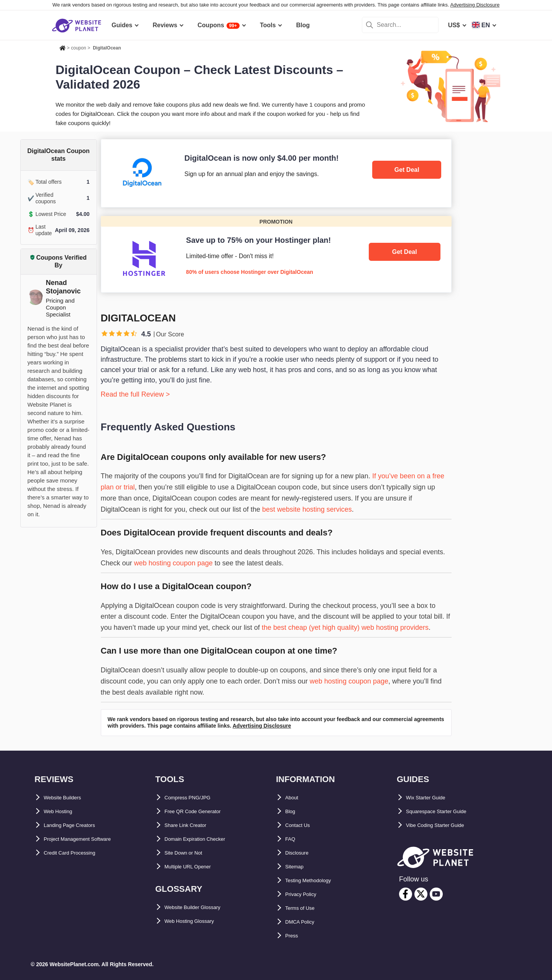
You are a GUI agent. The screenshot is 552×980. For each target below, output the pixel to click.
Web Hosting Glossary (197, 921)
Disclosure (301, 853)
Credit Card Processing (78, 853)
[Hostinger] (276, 254)
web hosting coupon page (173, 563)
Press (294, 936)
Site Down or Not (189, 853)
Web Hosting (62, 811)
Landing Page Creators (77, 825)
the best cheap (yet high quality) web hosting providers (345, 628)
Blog (292, 811)
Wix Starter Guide (432, 798)
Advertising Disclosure (475, 5)
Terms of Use (304, 908)
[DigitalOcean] (276, 173)
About (294, 798)
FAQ (292, 839)
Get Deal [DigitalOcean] (407, 170)
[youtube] (436, 894)
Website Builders (69, 798)
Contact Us (301, 825)
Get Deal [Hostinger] (405, 252)
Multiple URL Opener (195, 867)
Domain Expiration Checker (205, 839)
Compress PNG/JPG (194, 798)
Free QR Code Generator (200, 811)
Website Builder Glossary (202, 907)
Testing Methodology (316, 880)
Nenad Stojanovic (63, 287)
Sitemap (297, 867)
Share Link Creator (192, 825)
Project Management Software (88, 839)
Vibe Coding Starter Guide (444, 825)
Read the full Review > (136, 394)
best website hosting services (307, 509)
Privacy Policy (306, 894)
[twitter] (421, 894)
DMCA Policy (304, 922)
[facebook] (406, 894)
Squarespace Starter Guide (445, 811)
